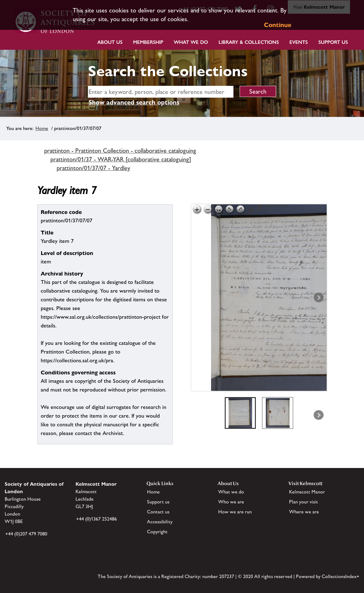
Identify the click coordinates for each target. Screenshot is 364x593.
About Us (110, 42)
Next (319, 298)
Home (42, 128)
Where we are (304, 512)
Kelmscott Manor (307, 492)
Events (299, 42)
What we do (191, 42)
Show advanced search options (134, 102)
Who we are (231, 502)
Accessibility (160, 522)
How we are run (235, 512)
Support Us (333, 42)
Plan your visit (304, 502)
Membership (148, 42)
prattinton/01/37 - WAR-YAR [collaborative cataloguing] (121, 159)
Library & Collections (249, 42)
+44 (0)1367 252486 (97, 519)
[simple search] (161, 92)
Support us (158, 502)
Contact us (158, 512)
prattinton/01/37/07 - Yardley (93, 168)
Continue (278, 25)
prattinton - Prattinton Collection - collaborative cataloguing (120, 151)
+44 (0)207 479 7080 (26, 534)
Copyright (157, 532)
